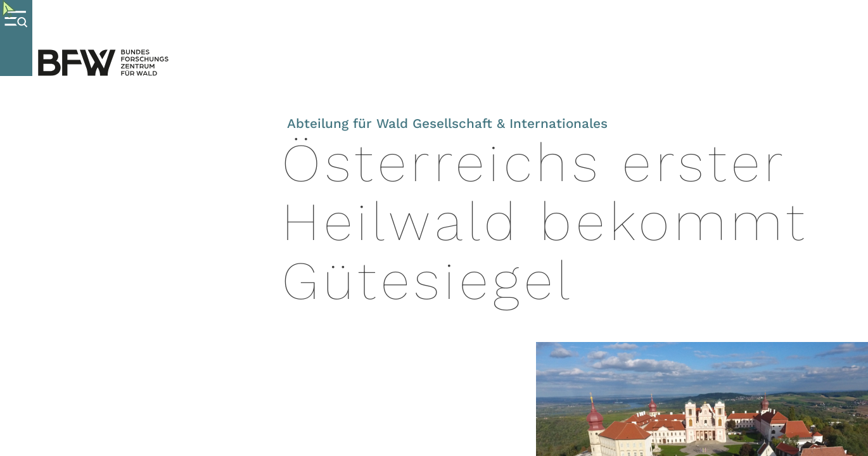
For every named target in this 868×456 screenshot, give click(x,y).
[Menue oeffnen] (16, 38)
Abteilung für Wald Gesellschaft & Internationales (447, 123)
